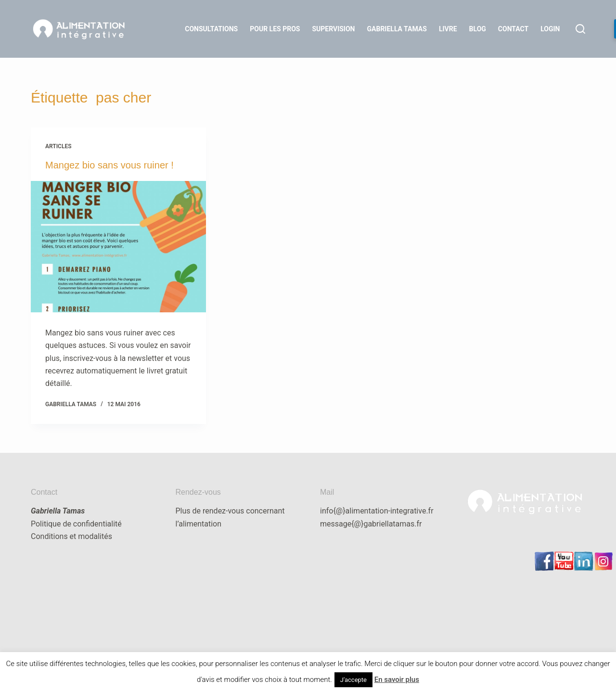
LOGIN (550, 29)
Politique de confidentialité (76, 524)
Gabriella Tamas (397, 29)
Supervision (333, 29)
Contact (513, 29)
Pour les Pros (275, 29)
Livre (448, 29)
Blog (478, 29)
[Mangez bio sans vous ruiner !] (118, 247)
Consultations (211, 29)
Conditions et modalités (71, 536)
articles (58, 146)
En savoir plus (397, 680)
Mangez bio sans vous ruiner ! (109, 165)
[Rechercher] (580, 29)
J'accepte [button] (353, 680)
